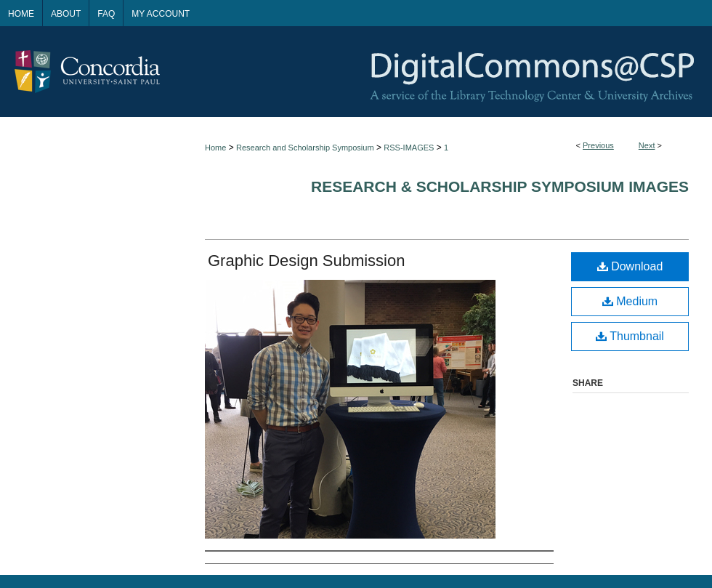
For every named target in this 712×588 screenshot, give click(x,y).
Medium (630, 301)
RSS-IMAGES (409, 148)
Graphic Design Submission (306, 261)
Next (647, 145)
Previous (598, 145)
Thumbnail (630, 336)
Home (215, 148)
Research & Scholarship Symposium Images (500, 186)
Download (630, 266)
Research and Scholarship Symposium (305, 148)
